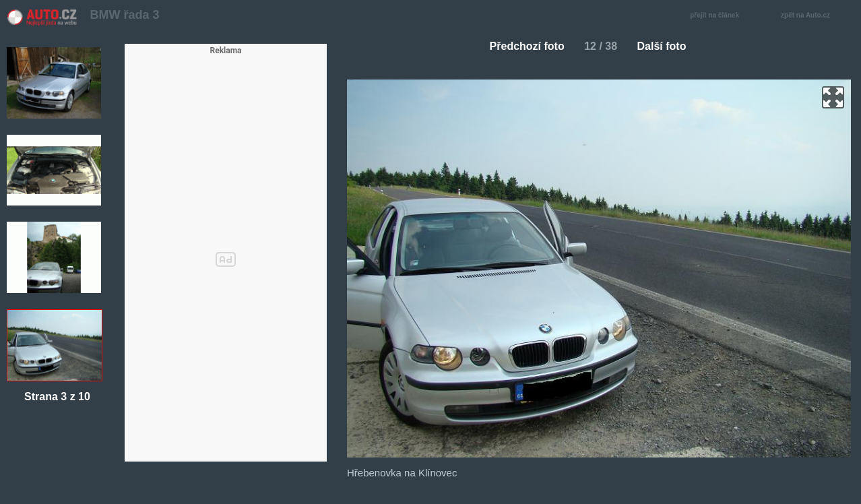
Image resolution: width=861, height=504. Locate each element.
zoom (833, 97)
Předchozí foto (522, 46)
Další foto (667, 46)
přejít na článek (718, 16)
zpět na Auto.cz (812, 16)
